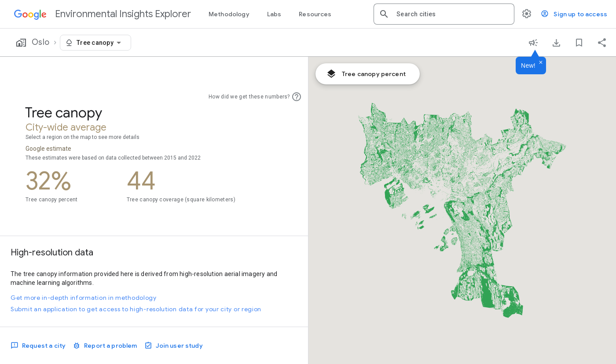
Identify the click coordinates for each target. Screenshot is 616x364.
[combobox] (452, 14)
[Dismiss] (541, 63)
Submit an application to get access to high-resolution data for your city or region (136, 309)
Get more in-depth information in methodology (84, 298)
